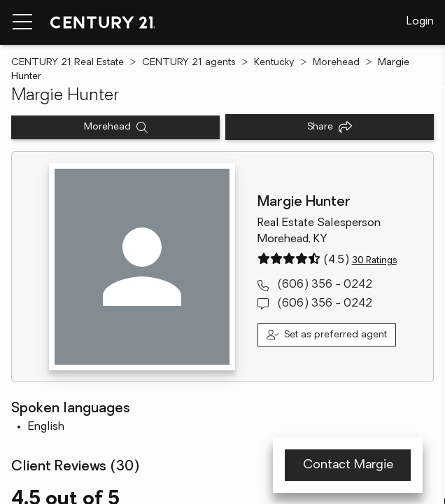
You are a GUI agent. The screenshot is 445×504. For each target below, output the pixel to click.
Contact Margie (348, 465)
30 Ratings (374, 261)
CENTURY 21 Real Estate (68, 63)
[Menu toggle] (22, 22)
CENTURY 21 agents (189, 63)
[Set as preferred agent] (327, 335)
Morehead (336, 63)
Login (420, 22)
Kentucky (274, 63)
